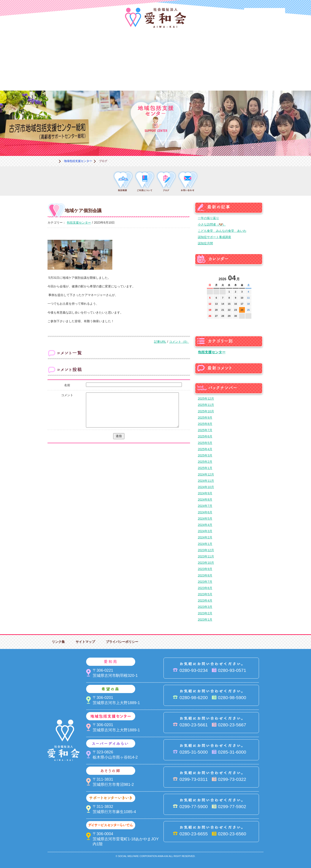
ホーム (53, 161)
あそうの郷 (263, 46)
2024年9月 (205, 493)
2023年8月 (205, 575)
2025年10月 (206, 411)
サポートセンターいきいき (48, 76)
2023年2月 (205, 613)
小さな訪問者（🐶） (212, 224)
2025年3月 (205, 455)
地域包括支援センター (177, 46)
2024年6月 (205, 512)
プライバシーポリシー (122, 642)
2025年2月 (205, 462)
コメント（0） (179, 342)
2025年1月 (205, 468)
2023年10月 (206, 563)
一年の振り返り (208, 218)
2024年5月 (205, 519)
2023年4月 (205, 601)
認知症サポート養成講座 (214, 237)
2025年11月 (206, 405)
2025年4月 (205, 449)
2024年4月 (205, 525)
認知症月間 (205, 243)
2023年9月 (205, 569)
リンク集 (58, 642)
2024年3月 (205, 531)
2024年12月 (206, 474)
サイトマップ (85, 642)
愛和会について (48, 46)
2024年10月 (206, 487)
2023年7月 (205, 582)
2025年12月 (206, 399)
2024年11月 (206, 481)
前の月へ (210, 277)
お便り (220, 76)
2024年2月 (205, 537)
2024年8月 (205, 500)
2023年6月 (205, 588)
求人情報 (263, 76)
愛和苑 (91, 46)
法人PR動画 (265, 14)
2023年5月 (205, 594)
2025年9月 (205, 418)
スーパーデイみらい (220, 46)
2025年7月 (205, 430)
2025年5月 (205, 443)
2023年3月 (205, 607)
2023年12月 (206, 550)
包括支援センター (79, 223)
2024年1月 (205, 544)
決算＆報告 (177, 76)
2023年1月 (205, 620)
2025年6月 (205, 436)
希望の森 (134, 46)
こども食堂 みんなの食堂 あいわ (222, 231)
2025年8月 (205, 424)
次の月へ (248, 277)
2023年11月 (206, 556)
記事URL (160, 342)
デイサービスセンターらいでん (91, 76)
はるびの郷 (134, 76)
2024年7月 (205, 506)
